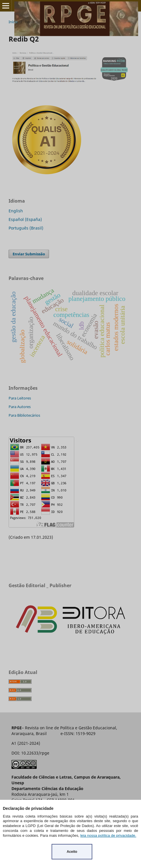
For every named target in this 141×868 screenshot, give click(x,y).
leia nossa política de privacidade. (108, 835)
